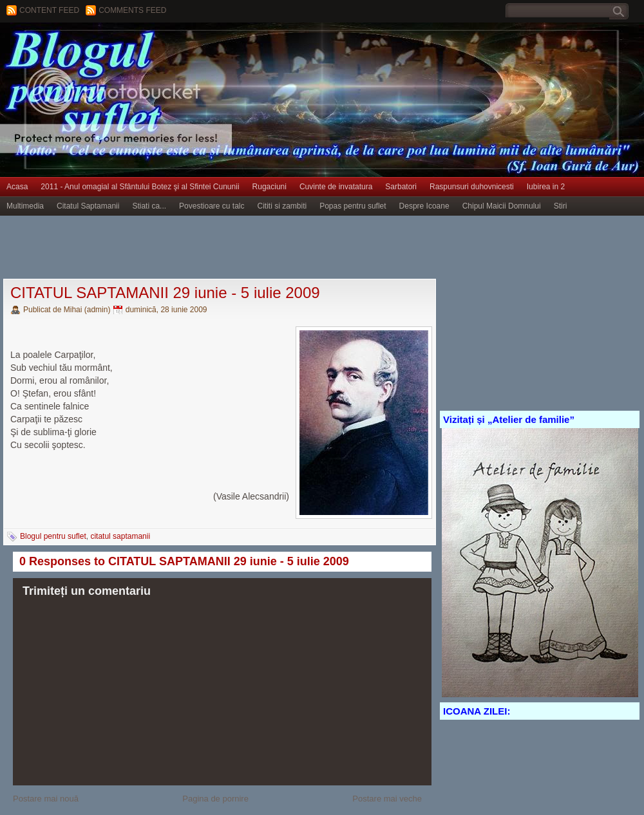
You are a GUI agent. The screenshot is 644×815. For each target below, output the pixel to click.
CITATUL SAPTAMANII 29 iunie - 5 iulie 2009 (165, 293)
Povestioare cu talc (212, 206)
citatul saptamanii (120, 536)
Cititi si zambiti (282, 206)
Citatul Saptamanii (88, 206)
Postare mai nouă (46, 799)
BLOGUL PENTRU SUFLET (145, 48)
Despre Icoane (424, 206)
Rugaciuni (270, 187)
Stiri (561, 206)
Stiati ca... (149, 206)
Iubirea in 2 (546, 187)
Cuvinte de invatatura (336, 187)
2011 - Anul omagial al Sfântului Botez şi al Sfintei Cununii (140, 187)
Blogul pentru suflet (53, 536)
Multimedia (25, 206)
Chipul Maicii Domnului (502, 206)
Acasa (17, 187)
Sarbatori (401, 187)
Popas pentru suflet (353, 206)
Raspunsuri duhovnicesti (472, 187)
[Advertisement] (234, 248)
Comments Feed (132, 10)
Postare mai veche (387, 799)
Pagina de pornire (215, 799)
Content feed (49, 10)
